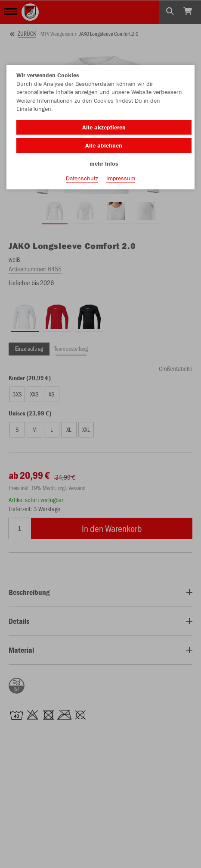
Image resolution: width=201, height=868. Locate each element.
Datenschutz (82, 178)
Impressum (121, 178)
